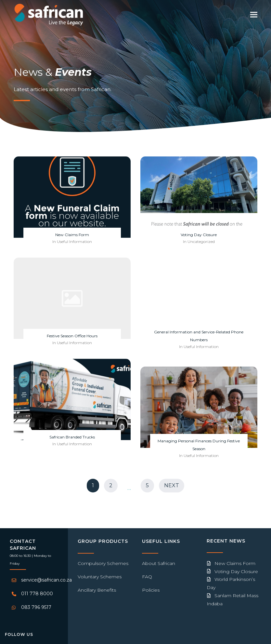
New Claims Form (72, 235)
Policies (151, 590)
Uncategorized (201, 241)
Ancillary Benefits (97, 590)
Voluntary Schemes (100, 577)
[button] (254, 14)
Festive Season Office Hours (72, 336)
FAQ (147, 577)
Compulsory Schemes (103, 563)
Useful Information (74, 241)
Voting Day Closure (199, 235)
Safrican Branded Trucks (72, 437)
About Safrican (159, 563)
